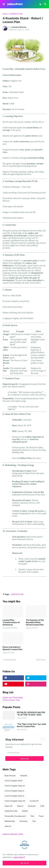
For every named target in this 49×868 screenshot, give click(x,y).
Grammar (32, 806)
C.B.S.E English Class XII (15, 801)
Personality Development (15, 816)
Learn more (18, 857)
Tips (34, 821)
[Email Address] (24, 753)
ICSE (42, 806)
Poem (41, 816)
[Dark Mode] (41, 4)
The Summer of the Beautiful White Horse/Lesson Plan (35, 622)
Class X (20, 806)
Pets (32, 816)
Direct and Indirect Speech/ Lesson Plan (12, 648)
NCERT (25, 811)
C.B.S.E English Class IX (15, 786)
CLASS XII (34, 801)
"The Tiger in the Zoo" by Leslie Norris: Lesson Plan (31, 725)
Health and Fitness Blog (13, 697)
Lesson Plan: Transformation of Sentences (11, 622)
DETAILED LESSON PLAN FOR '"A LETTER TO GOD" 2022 (31, 714)
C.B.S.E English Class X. (15, 796)
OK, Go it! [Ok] (25, 863)
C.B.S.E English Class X (14, 791)
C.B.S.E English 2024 (13, 781)
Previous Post (10, 660)
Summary (24, 821)
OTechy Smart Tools (11, 700)
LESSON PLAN (16, 14)
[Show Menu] (4, 4)
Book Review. (10, 776)
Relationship (10, 821)
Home (5, 14)
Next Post (41, 660)
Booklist (24, 776)
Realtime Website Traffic (13, 834)
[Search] (46, 4)
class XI (8, 826)
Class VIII (8, 806)
